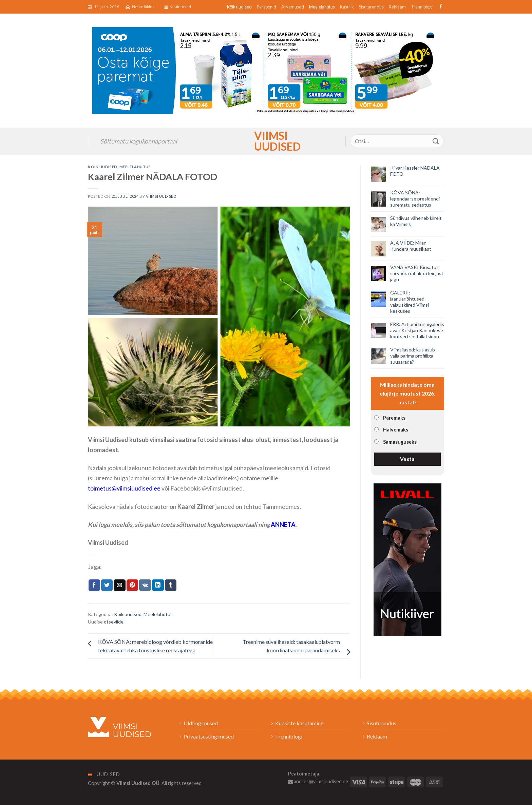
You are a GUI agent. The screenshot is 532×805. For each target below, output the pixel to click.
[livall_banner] (407, 559)
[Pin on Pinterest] (132, 585)
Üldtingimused (201, 723)
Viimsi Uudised (266, 141)
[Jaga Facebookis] (94, 585)
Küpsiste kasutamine (299, 723)
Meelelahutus (322, 7)
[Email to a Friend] (119, 585)
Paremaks (394, 418)
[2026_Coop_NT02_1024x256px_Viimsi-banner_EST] (266, 70)
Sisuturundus (371, 7)
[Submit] (436, 141)
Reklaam (397, 7)
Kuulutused (177, 7)
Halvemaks (396, 430)
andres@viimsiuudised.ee (318, 781)
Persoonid (267, 7)
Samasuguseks (400, 442)
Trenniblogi (422, 7)
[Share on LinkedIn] (158, 585)
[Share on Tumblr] (171, 585)
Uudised (104, 774)
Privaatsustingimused (209, 736)
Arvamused (293, 7)
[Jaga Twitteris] (107, 585)
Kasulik (347, 7)
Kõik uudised (239, 7)
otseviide (114, 622)
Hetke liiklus (140, 7)
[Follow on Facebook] (440, 7)
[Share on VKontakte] (145, 585)
